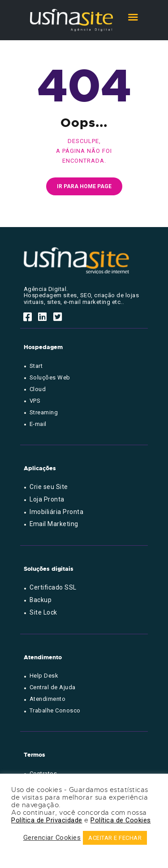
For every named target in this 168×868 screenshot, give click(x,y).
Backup (41, 600)
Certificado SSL (53, 587)
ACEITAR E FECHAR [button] (115, 838)
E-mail (38, 424)
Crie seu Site (49, 487)
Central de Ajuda (53, 687)
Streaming (44, 412)
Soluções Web (50, 377)
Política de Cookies (121, 820)
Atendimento (48, 699)
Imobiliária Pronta (56, 512)
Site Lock (43, 612)
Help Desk (44, 676)
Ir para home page (84, 186)
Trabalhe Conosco (55, 710)
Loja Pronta (47, 499)
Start (36, 366)
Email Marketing (54, 524)
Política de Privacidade (47, 820)
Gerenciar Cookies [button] (52, 838)
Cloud (38, 389)
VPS (35, 401)
